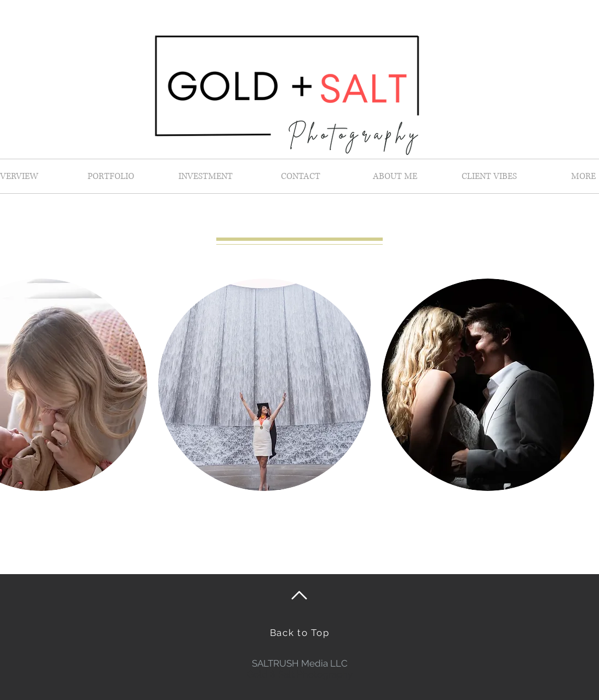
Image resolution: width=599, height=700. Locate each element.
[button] (264, 385)
